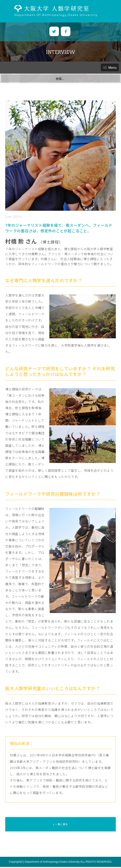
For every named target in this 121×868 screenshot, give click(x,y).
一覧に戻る (60, 825)
